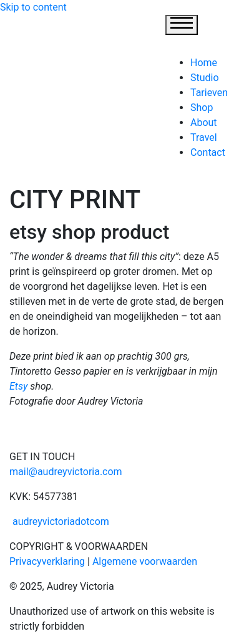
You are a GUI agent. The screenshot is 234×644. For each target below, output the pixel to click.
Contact (208, 152)
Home (204, 63)
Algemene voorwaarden (145, 561)
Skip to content (33, 7)
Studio (205, 78)
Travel (204, 137)
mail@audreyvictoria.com (66, 472)
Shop (202, 108)
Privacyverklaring (47, 561)
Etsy (18, 386)
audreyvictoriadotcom (59, 521)
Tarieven (209, 93)
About (204, 123)
